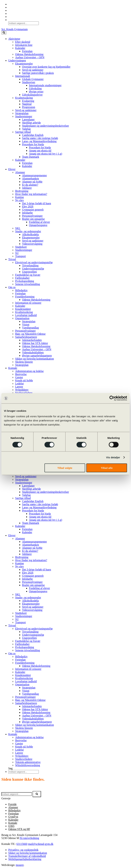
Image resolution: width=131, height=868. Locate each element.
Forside (12, 804)
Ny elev (19, 200)
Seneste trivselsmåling (28, 284)
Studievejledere (24, 393)
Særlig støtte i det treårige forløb (40, 138)
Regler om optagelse (33, 219)
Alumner (20, 172)
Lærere (19, 387)
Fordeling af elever (39, 222)
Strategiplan (22, 113)
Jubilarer (27, 188)
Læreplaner (28, 120)
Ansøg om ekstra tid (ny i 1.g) (46, 154)
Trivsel (12, 259)
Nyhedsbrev (22, 390)
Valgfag (26, 129)
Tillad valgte (65, 468)
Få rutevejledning (29, 838)
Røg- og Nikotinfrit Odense (30, 334)
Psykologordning (25, 281)
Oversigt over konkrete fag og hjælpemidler (46, 67)
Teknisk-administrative (28, 762)
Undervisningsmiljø (33, 269)
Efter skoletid (23, 42)
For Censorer (16, 10)
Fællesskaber (22, 278)
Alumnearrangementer (34, 175)
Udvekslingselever (32, 95)
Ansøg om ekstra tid (40, 151)
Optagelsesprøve (38, 225)
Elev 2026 (28, 206)
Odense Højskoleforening (29, 54)
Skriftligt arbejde (31, 123)
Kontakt (13, 368)
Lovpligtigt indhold (26, 315)
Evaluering (28, 101)
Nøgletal (27, 104)
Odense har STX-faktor (35, 343)
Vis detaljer (113, 457)
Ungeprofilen (29, 272)
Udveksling (35, 88)
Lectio (12, 7)
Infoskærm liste (24, 45)
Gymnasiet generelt (33, 210)
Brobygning (22, 191)
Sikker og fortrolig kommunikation (34, 359)
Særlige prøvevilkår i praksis (38, 73)
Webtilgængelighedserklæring (25, 859)
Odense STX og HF (19, 829)
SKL (18, 228)
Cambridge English (33, 135)
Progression (29, 107)
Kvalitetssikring (24, 98)
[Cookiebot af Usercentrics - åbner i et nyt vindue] (112, 398)
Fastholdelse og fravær (28, 275)
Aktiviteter (14, 39)
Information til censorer (28, 303)
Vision (26, 325)
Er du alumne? (30, 185)
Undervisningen (17, 60)
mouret (20, 865)
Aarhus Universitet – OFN (30, 57)
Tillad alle (107, 468)
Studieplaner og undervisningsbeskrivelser (46, 126)
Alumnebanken (31, 179)
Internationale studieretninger (45, 85)
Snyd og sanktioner (33, 70)
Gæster (19, 377)
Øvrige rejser (36, 92)
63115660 (22, 844)
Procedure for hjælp (33, 144)
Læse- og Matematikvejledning (39, 141)
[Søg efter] (17, 794)
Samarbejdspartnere (26, 337)
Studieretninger (24, 116)
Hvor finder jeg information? (31, 194)
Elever (12, 169)
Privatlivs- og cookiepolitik (23, 850)
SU (17, 253)
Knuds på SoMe (24, 380)
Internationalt (23, 76)
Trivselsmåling (30, 265)
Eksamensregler (24, 64)
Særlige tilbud (23, 132)
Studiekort (21, 247)
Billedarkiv (21, 290)
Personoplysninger (32, 216)
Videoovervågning (32, 244)
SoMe (12, 14)
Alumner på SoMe (32, 182)
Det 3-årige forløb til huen (37, 203)
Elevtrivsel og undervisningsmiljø (34, 262)
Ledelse (19, 384)
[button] (37, 794)
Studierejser (29, 82)
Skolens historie (24, 362)
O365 (11, 4)
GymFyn (13, 817)
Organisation (22, 318)
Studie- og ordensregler (28, 231)
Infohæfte (27, 213)
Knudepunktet (23, 309)
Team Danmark (31, 157)
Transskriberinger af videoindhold (27, 856)
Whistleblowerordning (28, 765)
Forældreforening (25, 297)
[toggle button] (4, 33)
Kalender (13, 17)
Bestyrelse (21, 374)
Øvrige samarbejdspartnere (37, 356)
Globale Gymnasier (33, 79)
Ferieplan (27, 51)
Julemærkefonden (32, 340)
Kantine (20, 197)
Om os (12, 287)
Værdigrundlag (30, 328)
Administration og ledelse (29, 371)
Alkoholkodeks (31, 234)
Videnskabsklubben (33, 352)
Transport (21, 256)
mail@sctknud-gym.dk (41, 844)
